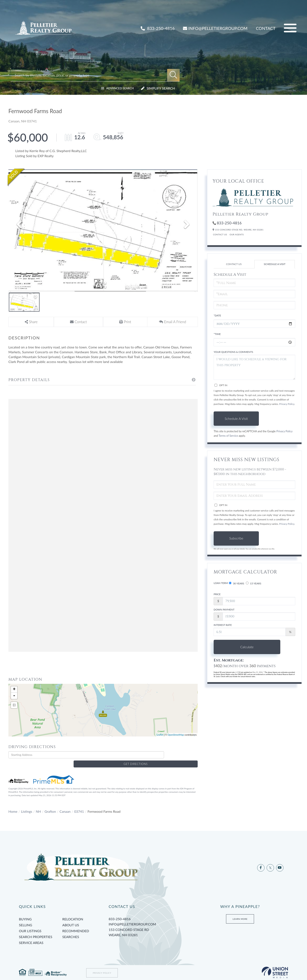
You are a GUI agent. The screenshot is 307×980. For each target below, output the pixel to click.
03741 (79, 805)
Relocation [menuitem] (73, 912)
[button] (173, 75)
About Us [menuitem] (71, 918)
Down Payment (224, 610)
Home (13, 805)
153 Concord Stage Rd (150, 926)
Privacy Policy (287, 404)
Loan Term (221, 583)
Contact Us (220, 234)
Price (217, 594)
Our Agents (237, 234)
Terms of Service (228, 436)
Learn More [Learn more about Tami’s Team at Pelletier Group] (240, 912)
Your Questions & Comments (233, 352)
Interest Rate (223, 625)
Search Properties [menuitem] (36, 930)
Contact (266, 28)
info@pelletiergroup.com (132, 917)
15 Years (253, 583)
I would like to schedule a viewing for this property (254, 367)
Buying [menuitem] (25, 912)
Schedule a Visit (275, 264)
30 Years (236, 583)
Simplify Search (161, 88)
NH (38, 805)
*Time (217, 334)
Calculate (236, 647)
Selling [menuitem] (26, 918)
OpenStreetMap (176, 735)
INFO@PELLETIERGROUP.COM (215, 28)
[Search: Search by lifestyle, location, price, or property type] (91, 75)
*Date (217, 315)
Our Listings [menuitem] (30, 924)
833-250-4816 (158, 28)
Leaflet (160, 735)
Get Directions (182, 755)
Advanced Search (118, 88)
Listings (27, 805)
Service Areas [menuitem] (31, 936)
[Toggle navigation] (290, 28)
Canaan (65, 805)
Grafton (50, 805)
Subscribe (236, 538)
